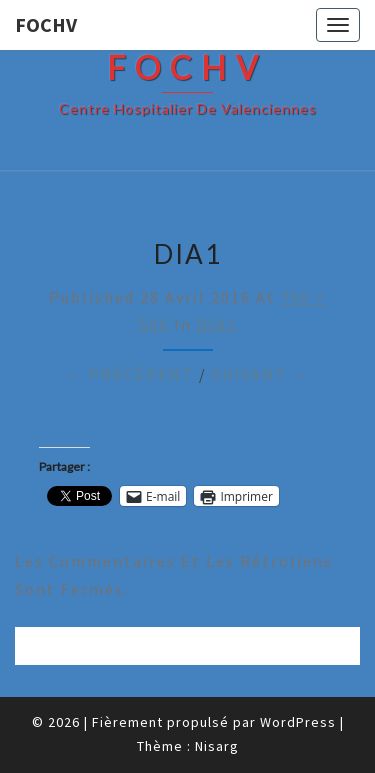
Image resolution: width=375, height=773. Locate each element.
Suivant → (261, 374)
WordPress (298, 722)
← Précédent (130, 374)
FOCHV (46, 24)
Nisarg (217, 746)
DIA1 (217, 324)
